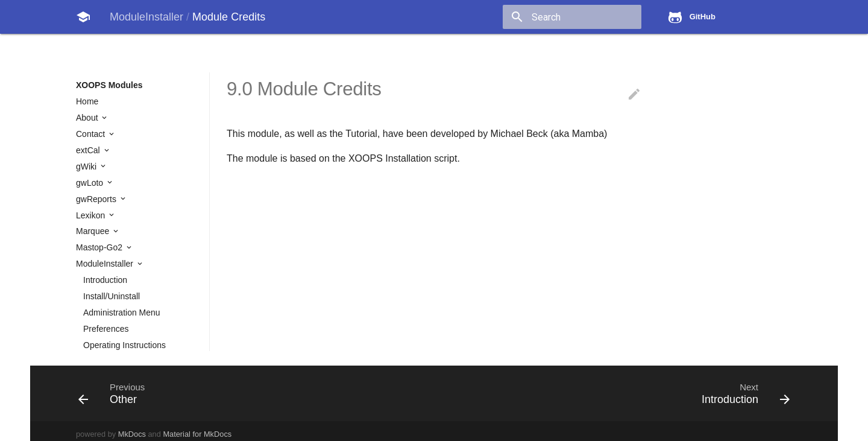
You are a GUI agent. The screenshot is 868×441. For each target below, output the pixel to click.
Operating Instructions (124, 345)
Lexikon (92, 215)
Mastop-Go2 (100, 247)
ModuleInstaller (106, 264)
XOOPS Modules (109, 85)
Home (87, 101)
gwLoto (91, 183)
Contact (92, 134)
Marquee (94, 231)
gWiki (87, 167)
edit (634, 94)
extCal (89, 150)
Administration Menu (122, 313)
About (88, 118)
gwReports (97, 199)
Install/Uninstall (112, 296)
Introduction (105, 280)
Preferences (106, 329)
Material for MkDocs (197, 434)
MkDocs (132, 434)
